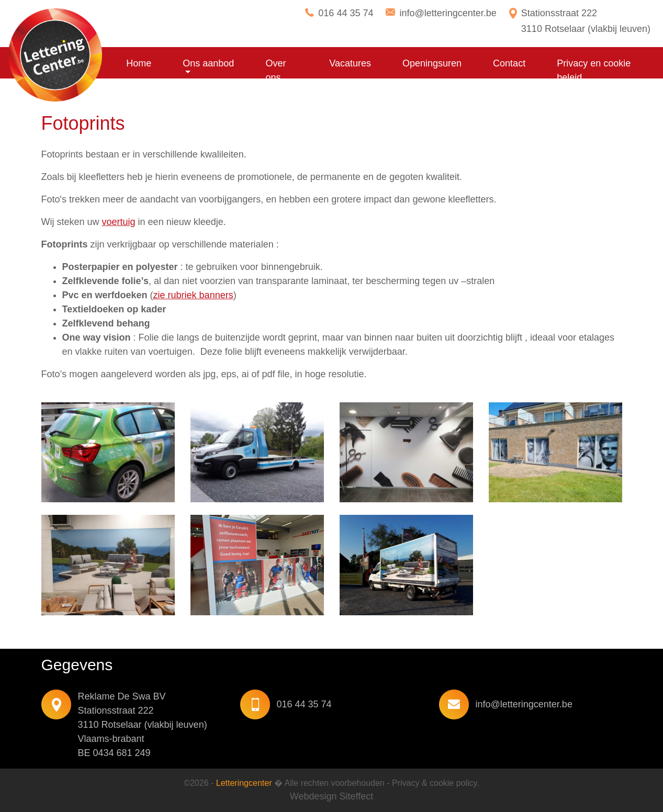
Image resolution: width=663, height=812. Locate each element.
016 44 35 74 (346, 13)
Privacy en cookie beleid (594, 70)
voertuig (119, 222)
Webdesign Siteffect (331, 796)
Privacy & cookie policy (434, 783)
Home (139, 63)
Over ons (276, 70)
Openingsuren (432, 63)
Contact (509, 63)
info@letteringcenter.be (448, 13)
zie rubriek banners (193, 295)
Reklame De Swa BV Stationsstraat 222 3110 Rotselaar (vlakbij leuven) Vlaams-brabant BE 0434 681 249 (143, 725)
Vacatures (350, 63)
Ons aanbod (208, 63)
